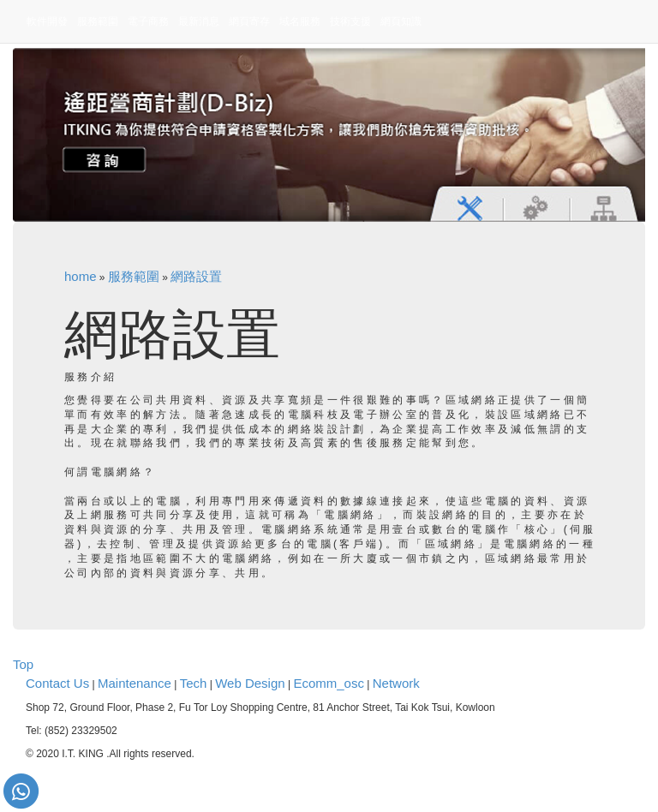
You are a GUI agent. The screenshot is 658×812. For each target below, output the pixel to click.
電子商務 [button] (148, 21)
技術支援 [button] (350, 21)
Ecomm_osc (329, 683)
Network (396, 683)
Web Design (250, 683)
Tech (194, 683)
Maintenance (135, 683)
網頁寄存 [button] (249, 21)
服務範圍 (134, 276)
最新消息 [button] (199, 21)
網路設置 (196, 276)
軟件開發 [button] (47, 21)
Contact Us (57, 683)
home (81, 276)
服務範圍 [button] (98, 21)
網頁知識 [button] (401, 21)
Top (23, 664)
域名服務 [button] (300, 21)
